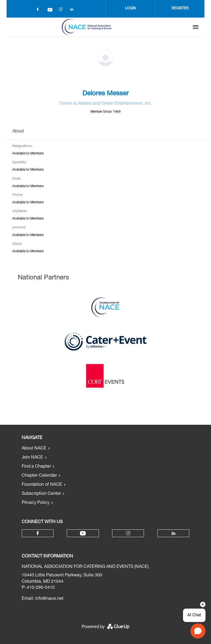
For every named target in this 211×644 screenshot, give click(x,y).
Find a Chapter (36, 467)
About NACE (34, 449)
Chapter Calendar (39, 476)
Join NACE (32, 458)
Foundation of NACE (42, 485)
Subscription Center (41, 494)
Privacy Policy (36, 503)
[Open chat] (198, 631)
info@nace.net (49, 599)
